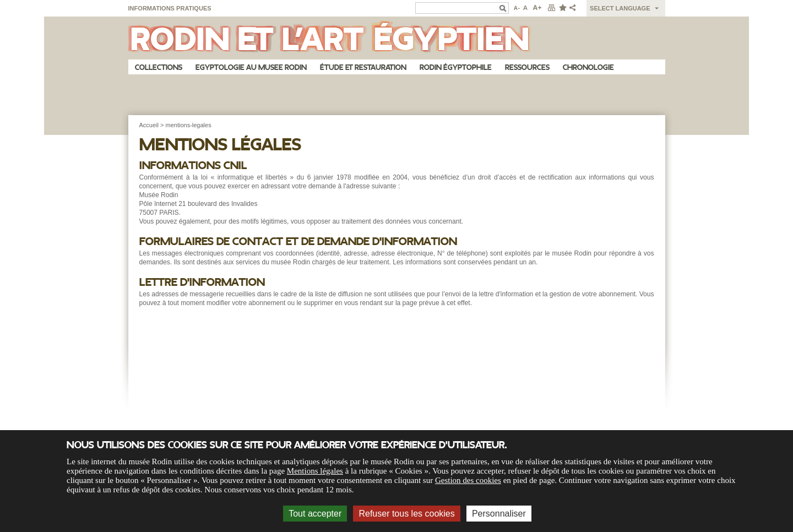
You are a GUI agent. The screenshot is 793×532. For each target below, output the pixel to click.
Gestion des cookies (468, 480)
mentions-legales (189, 125)
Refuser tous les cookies (406, 514)
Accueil (149, 125)
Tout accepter (315, 514)
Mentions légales (315, 471)
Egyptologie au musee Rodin (251, 67)
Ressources (527, 67)
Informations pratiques (170, 8)
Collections (159, 67)
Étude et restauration (363, 67)
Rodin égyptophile (456, 67)
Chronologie (588, 67)
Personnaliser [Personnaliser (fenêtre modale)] (499, 514)
